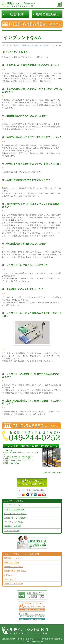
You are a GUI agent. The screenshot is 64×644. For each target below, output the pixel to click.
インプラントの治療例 (14, 522)
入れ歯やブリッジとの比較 (15, 518)
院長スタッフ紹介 (12, 562)
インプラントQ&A (12, 531)
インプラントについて (14, 505)
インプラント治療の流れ (15, 509)
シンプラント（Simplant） (15, 514)
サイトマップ (10, 579)
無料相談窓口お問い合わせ (15, 571)
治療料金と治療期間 (13, 526)
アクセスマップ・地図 (14, 567)
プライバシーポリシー (14, 584)
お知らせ (8, 575)
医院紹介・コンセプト (14, 558)
